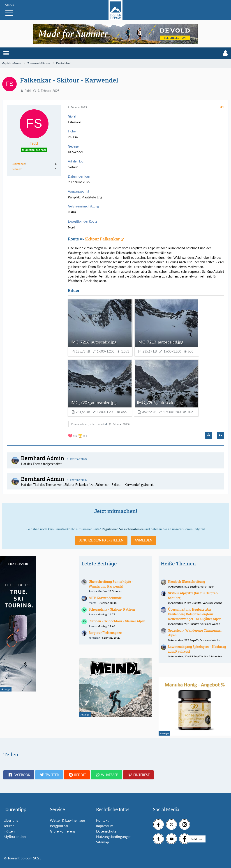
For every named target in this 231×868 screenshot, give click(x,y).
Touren (9, 826)
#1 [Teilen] (222, 107)
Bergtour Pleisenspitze (105, 633)
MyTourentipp (15, 836)
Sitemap (103, 842)
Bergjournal (59, 826)
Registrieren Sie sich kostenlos (123, 529)
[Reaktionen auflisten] (78, 435)
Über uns (11, 820)
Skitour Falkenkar (102, 239)
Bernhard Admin (43, 458)
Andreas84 (95, 591)
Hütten (9, 831)
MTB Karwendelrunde (105, 598)
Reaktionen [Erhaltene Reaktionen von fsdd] (18, 164)
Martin (93, 603)
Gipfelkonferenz (63, 831)
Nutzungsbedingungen (114, 836)
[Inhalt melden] (209, 435)
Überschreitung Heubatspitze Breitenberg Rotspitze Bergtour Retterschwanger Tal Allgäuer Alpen (195, 614)
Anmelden (143, 540)
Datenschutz (106, 831)
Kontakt (102, 820)
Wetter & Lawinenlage (67, 820)
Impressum (105, 826)
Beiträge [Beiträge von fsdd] (16, 169)
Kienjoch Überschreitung (187, 582)
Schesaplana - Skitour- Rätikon (112, 609)
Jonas (92, 614)
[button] (6, 53)
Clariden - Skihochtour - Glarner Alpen (117, 621)
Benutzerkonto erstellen (101, 540)
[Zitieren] (220, 435)
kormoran (94, 638)
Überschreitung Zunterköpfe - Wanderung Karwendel (111, 584)
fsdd (28, 91)
